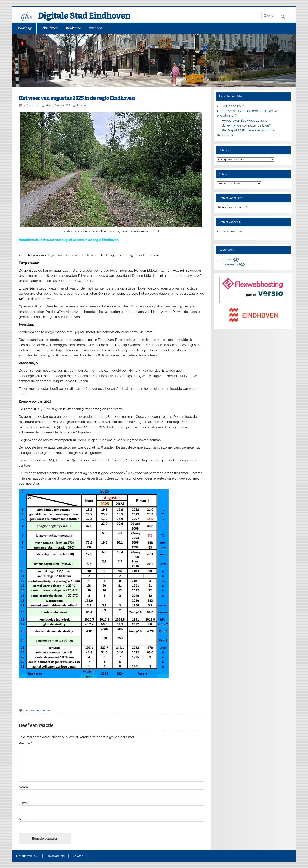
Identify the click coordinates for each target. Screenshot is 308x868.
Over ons (96, 28)
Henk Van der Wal (58, 105)
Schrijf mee (49, 28)
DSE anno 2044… (234, 106)
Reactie (25, 744)
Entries (230, 260)
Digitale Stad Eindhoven (84, 16)
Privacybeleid (56, 856)
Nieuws (82, 105)
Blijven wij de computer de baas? (246, 125)
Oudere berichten (230, 231)
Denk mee (73, 28)
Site (22, 819)
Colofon (78, 856)
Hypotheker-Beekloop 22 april (244, 121)
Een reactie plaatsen (37, 710)
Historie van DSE (27, 856)
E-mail (25, 803)
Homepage (24, 28)
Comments (234, 264)
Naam (24, 787)
